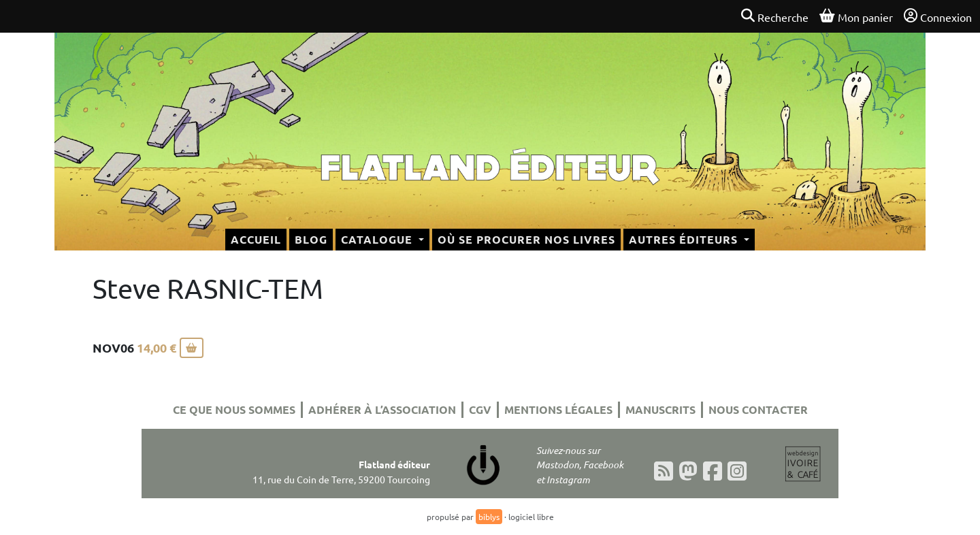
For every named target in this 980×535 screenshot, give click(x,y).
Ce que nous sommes (234, 409)
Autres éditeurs (685, 239)
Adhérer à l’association (382, 409)
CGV (480, 409)
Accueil (256, 239)
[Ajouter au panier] (192, 348)
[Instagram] (737, 471)
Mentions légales (558, 409)
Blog (311, 239)
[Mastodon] (688, 471)
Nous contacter (758, 409)
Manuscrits (660, 409)
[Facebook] (713, 471)
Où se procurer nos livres (526, 239)
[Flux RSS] (664, 471)
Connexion (938, 16)
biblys (489, 517)
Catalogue (378, 239)
